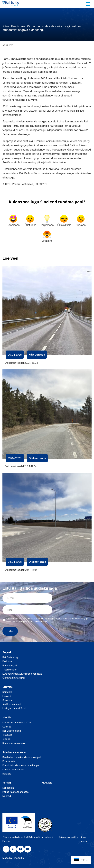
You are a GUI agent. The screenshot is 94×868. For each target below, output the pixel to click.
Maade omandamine (13, 769)
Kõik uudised (37, 355)
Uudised (7, 727)
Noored (7, 796)
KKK (44, 783)
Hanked (7, 696)
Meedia (7, 717)
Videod (6, 739)
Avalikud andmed (12, 704)
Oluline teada (37, 458)
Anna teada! (84, 839)
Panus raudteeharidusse (16, 792)
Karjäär (7, 783)
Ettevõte (8, 687)
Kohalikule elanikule (14, 752)
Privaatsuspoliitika (69, 837)
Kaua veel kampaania (14, 743)
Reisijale (7, 774)
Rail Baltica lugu (11, 657)
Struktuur (7, 700)
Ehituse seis (9, 761)
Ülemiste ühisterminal (14, 678)
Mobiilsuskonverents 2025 (17, 722)
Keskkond (8, 661)
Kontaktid (7, 692)
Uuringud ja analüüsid (14, 708)
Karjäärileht (8, 788)
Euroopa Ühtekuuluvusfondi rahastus (22, 674)
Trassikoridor (10, 670)
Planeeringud (10, 665)
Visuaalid (7, 735)
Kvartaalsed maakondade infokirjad (22, 757)
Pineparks (18, 858)
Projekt (7, 652)
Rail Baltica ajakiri (12, 731)
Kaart (49, 783)
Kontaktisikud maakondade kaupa (21, 765)
